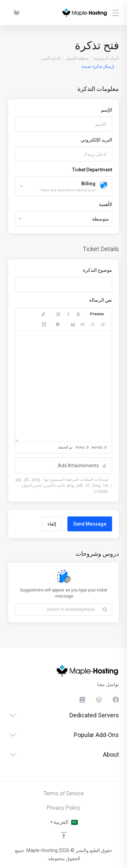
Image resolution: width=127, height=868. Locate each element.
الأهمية (105, 204)
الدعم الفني (51, 58)
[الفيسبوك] (116, 700)
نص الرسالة (101, 300)
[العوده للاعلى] (64, 835)
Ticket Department (92, 170)
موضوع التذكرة (98, 270)
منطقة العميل (77, 58)
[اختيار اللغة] (64, 822)
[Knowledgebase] (82, 700)
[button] (63, 466)
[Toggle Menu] (117, 13)
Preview (97, 314)
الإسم (107, 110)
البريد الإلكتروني (96, 140)
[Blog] (99, 700)
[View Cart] (15, 13)
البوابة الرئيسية (106, 58)
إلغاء (52, 524)
